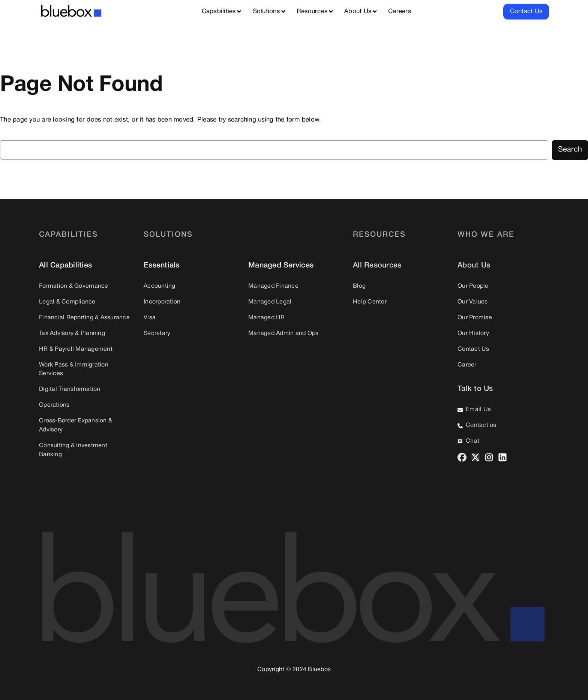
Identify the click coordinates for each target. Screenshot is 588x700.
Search (570, 150)
